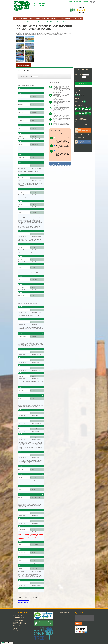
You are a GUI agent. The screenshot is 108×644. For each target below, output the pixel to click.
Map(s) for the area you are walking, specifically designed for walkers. (62, 147)
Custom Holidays (27, 22)
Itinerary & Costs (23, 65)
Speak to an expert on (40, 5)
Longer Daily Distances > (23, 602)
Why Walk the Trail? (78, 19)
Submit (78, 624)
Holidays (20, 22)
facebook (91, 2)
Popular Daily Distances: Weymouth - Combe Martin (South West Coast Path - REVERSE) (50, 22)
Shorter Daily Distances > (23, 600)
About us (70, 2)
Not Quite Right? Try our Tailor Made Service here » (60, 164)
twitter (94, 2)
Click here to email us (18, 620)
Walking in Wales (54, 19)
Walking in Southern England (26, 19)
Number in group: (25, 76)
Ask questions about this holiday (82, 146)
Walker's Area (77, 2)
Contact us (85, 2)
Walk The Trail (22, 6)
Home (16, 22)
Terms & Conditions (64, 613)
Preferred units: (78, 77)
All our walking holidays (65, 19)
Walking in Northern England (41, 19)
